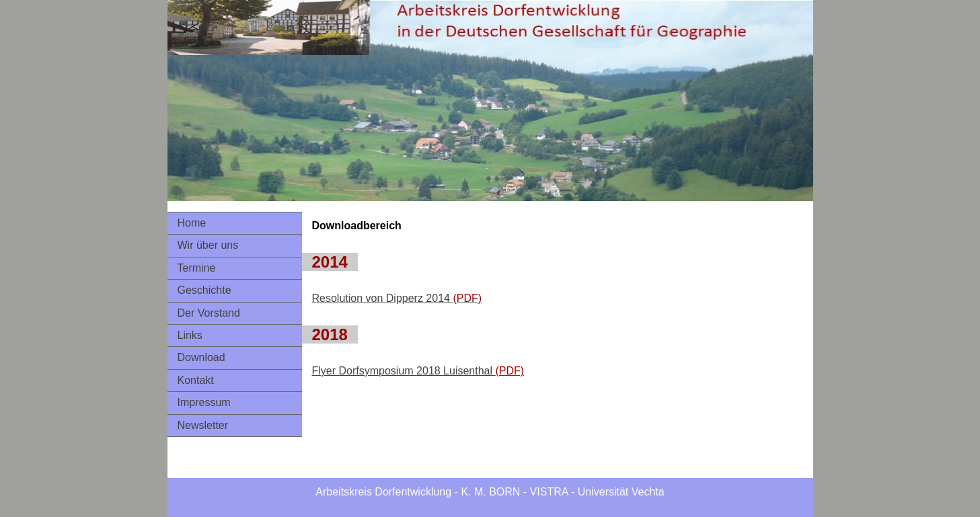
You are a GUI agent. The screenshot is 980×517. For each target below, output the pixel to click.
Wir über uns (208, 245)
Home (192, 223)
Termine (197, 268)
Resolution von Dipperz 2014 (397, 298)
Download (201, 357)
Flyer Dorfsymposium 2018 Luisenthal (418, 371)
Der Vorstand (209, 313)
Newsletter (203, 425)
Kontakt (196, 380)
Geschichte (204, 290)
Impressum (204, 402)
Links (190, 335)
